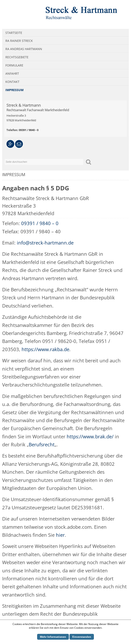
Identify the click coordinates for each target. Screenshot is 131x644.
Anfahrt (12, 73)
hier (60, 535)
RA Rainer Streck (19, 41)
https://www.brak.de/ (90, 436)
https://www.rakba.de (45, 349)
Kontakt (12, 82)
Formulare (14, 65)
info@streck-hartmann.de (45, 243)
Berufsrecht (42, 444)
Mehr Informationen (53, 637)
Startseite (14, 33)
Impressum (14, 90)
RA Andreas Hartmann (24, 49)
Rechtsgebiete (17, 57)
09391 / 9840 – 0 (40, 223)
